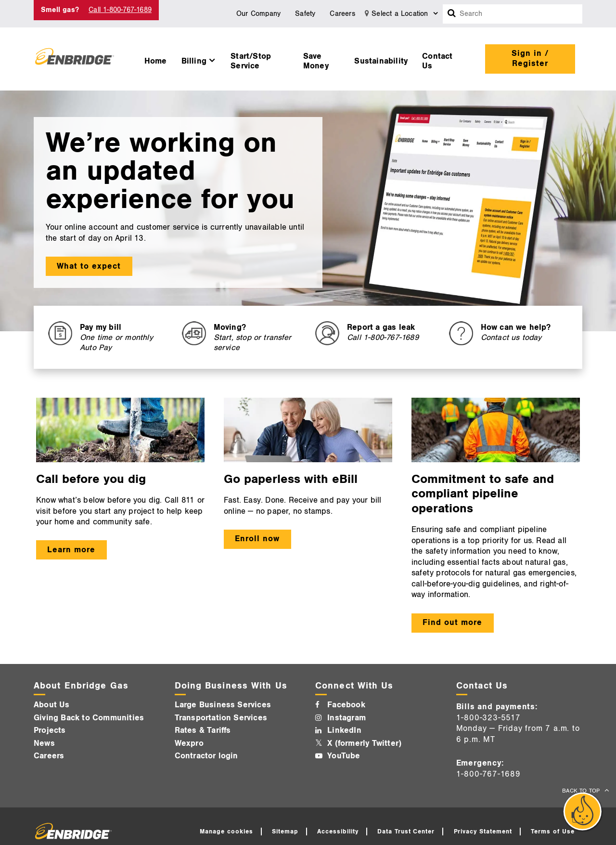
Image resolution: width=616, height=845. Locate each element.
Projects (50, 730)
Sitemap (285, 832)
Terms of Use (553, 832)
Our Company (258, 14)
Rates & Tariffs (203, 730)
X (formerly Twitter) (364, 743)
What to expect (89, 266)
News (44, 743)
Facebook (346, 705)
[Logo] (75, 59)
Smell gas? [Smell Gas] (60, 10)
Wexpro (189, 743)
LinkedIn (344, 730)
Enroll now (257, 539)
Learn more (71, 550)
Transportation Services (221, 718)
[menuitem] (156, 59)
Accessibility (338, 832)
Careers (342, 14)
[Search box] (452, 14)
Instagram (346, 718)
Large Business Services (223, 705)
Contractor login (206, 756)
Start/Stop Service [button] (251, 61)
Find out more (452, 623)
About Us (52, 705)
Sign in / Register (530, 58)
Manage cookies (226, 832)
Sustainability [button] (381, 61)
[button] (199, 59)
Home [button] (156, 61)
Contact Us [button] (437, 61)
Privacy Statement (483, 832)
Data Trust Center (406, 832)
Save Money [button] (316, 61)
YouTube (344, 756)
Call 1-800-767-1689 (120, 10)
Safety (305, 14)
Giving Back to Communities (89, 718)
